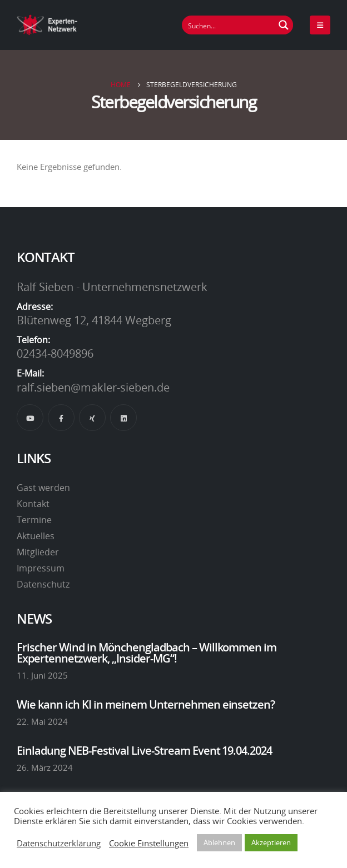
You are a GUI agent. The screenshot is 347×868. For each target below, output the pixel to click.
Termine (34, 520)
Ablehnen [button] (219, 842)
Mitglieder (38, 552)
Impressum (41, 568)
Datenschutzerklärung (59, 843)
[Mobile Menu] (320, 25)
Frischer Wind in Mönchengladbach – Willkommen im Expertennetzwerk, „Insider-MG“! (147, 653)
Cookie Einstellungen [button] (149, 843)
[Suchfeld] (229, 25)
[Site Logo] (47, 25)
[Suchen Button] (284, 25)
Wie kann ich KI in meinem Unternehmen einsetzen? (146, 704)
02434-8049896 (55, 353)
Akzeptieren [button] (271, 842)
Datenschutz (43, 584)
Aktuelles (36, 536)
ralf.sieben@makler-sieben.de (93, 387)
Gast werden (43, 488)
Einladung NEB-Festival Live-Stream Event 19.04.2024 (144, 750)
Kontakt (33, 504)
